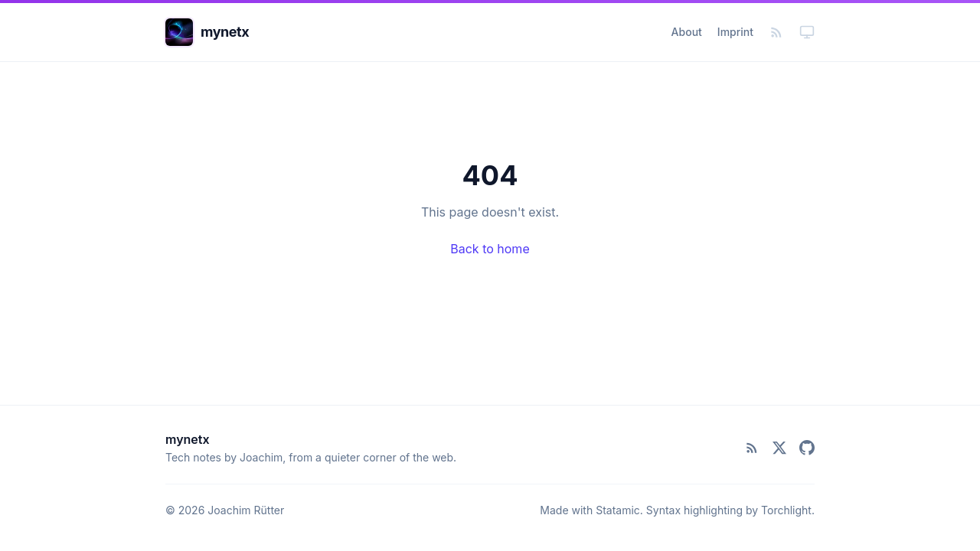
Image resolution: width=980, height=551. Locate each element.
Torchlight (786, 510)
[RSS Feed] (776, 32)
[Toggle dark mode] (807, 32)
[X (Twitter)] (779, 448)
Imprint (735, 32)
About (687, 32)
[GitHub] (807, 448)
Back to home (490, 249)
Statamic (618, 510)
